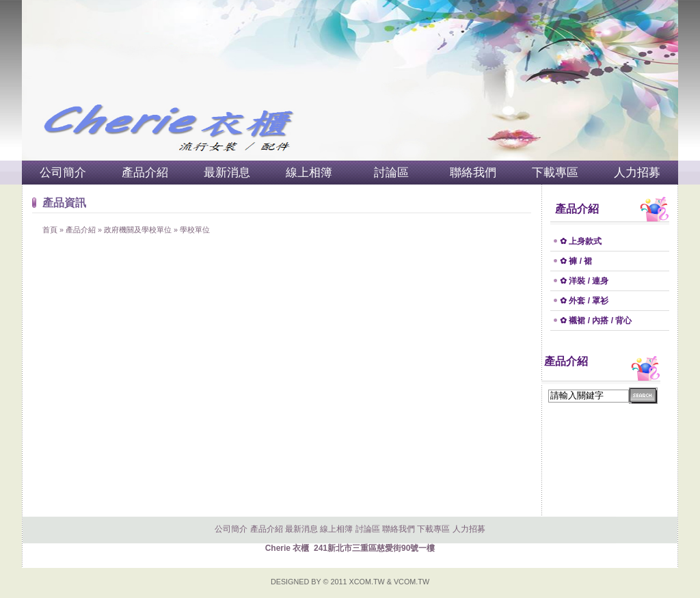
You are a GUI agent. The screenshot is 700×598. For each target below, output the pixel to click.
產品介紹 (145, 173)
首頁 (50, 230)
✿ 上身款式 (581, 241)
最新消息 (227, 173)
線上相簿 (309, 173)
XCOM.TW (367, 582)
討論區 (391, 173)
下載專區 (555, 173)
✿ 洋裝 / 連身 (584, 281)
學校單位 (195, 230)
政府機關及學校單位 (138, 230)
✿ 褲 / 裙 (576, 261)
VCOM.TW (412, 582)
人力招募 (637, 173)
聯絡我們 (473, 173)
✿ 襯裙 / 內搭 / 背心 (596, 321)
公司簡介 (63, 173)
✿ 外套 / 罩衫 (584, 301)
